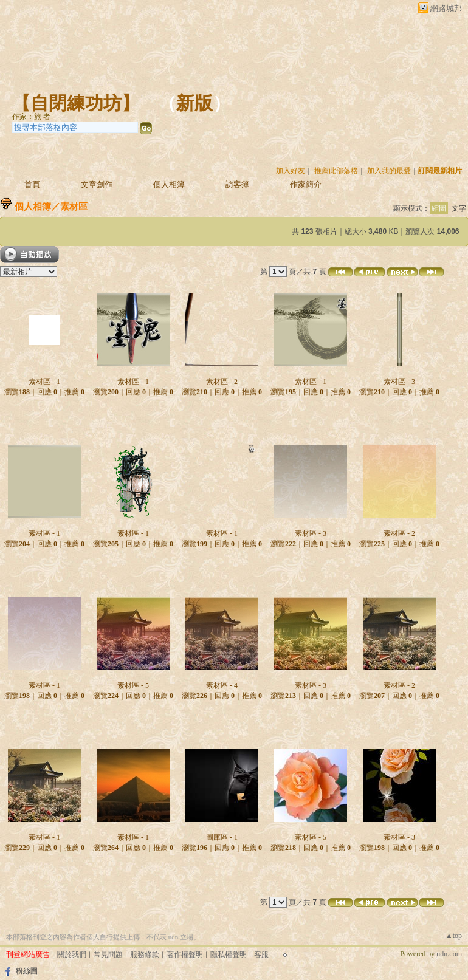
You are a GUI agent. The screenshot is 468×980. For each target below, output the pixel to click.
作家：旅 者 (31, 117)
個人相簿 (169, 184)
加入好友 (291, 171)
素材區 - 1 (44, 382)
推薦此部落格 (336, 171)
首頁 (32, 184)
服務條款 (145, 954)
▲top (454, 936)
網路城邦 (446, 8)
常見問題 (108, 954)
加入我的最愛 (389, 171)
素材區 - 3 (399, 382)
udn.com (449, 954)
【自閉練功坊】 (76, 103)
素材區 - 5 (133, 685)
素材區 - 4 (222, 685)
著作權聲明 (185, 954)
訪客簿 (237, 184)
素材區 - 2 (222, 382)
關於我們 (72, 954)
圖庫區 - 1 (222, 837)
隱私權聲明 (229, 954)
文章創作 (97, 184)
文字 (459, 208)
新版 (194, 103)
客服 (261, 954)
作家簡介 (306, 184)
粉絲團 (27, 971)
